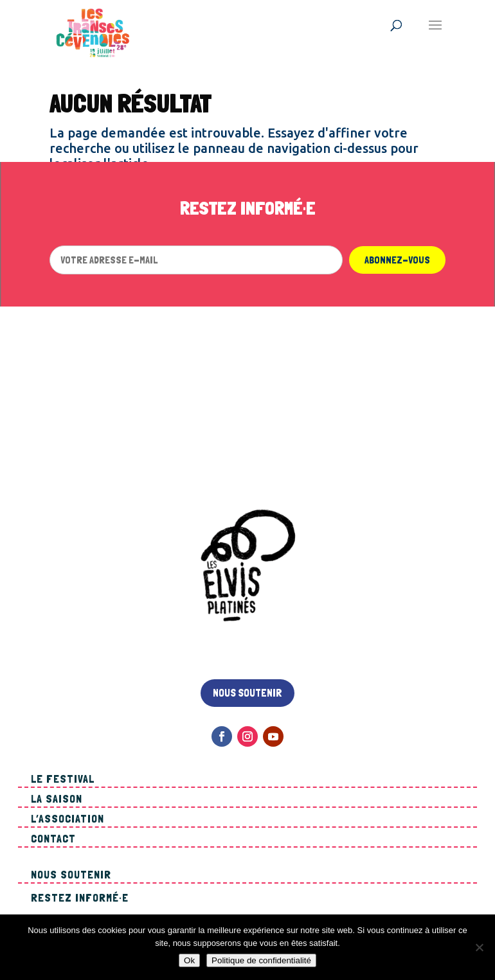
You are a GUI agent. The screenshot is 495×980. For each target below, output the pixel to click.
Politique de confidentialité (261, 960)
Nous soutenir (248, 693)
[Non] (479, 947)
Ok (189, 960)
